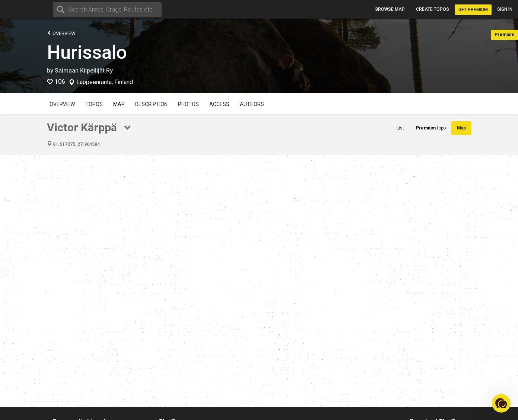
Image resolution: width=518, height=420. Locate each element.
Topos (94, 104)
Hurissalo (87, 52)
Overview (61, 33)
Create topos (433, 9)
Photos (188, 104)
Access (219, 104)
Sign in (505, 9)
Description (151, 104)
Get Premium (473, 10)
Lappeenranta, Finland (105, 82)
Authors (252, 104)
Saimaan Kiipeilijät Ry (84, 70)
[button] (501, 403)
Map (119, 104)
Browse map (390, 9)
